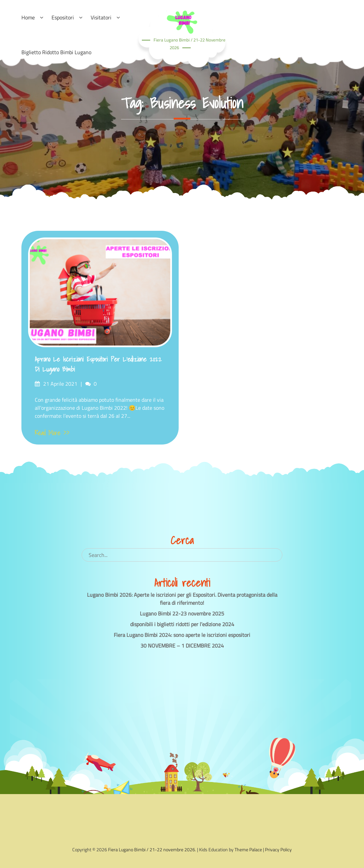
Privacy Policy (278, 849)
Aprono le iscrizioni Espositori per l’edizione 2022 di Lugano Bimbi (98, 364)
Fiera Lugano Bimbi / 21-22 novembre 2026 (152, 849)
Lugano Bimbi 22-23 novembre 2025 (182, 613)
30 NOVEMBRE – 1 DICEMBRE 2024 (182, 646)
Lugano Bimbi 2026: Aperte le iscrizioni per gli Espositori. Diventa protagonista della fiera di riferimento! (182, 599)
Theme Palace (248, 849)
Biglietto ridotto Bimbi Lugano (56, 52)
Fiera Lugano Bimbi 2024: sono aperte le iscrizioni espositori (182, 635)
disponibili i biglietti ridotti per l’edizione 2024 (182, 624)
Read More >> (52, 433)
